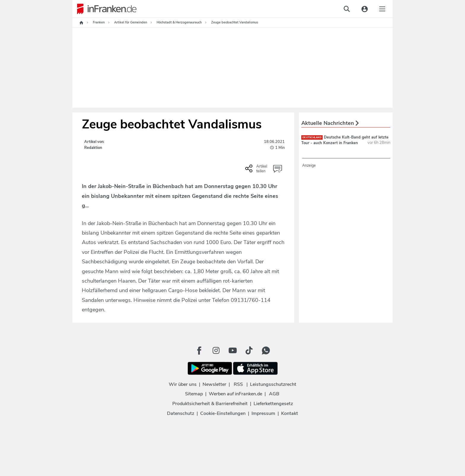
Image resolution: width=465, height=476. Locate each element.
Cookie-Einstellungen (223, 413)
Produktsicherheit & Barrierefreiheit (210, 404)
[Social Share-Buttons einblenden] (257, 171)
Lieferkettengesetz (273, 404)
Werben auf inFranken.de (235, 394)
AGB (274, 394)
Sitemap (194, 394)
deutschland (312, 137)
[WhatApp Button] (266, 351)
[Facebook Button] (199, 351)
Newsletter (214, 384)
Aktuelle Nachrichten (330, 123)
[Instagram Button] (216, 351)
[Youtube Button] (232, 351)
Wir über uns (183, 384)
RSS (238, 384)
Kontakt (290, 413)
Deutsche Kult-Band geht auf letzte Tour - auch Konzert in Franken (345, 140)
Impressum (263, 413)
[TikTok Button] (249, 351)
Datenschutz (181, 413)
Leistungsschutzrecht (273, 384)
